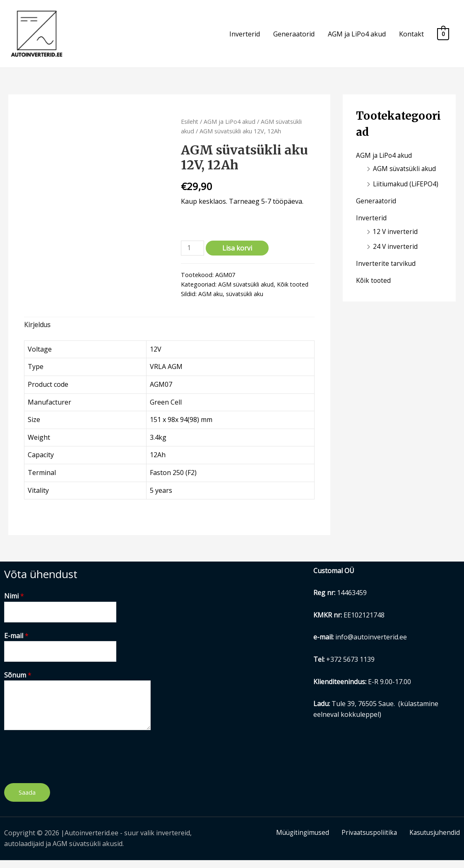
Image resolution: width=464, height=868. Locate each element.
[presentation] (67, 763)
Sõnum (18, 683)
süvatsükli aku (245, 300)
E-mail (16, 643)
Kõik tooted (294, 290)
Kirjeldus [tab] (37, 331)
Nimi (14, 603)
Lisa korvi (238, 254)
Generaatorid (294, 37)
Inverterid (245, 37)
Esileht (190, 127)
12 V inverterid (395, 235)
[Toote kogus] (193, 254)
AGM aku (210, 300)
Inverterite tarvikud (386, 267)
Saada (27, 800)
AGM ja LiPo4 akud (357, 37)
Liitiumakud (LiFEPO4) (407, 189)
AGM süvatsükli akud (246, 290)
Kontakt (411, 37)
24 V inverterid (395, 250)
